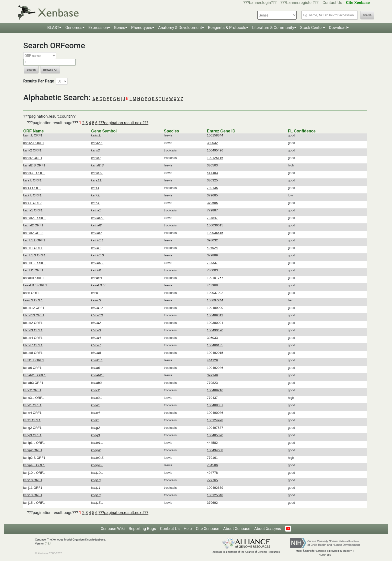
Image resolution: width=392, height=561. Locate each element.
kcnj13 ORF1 (33, 495)
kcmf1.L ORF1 (34, 360)
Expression (98, 28)
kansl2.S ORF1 (34, 165)
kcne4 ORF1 (32, 413)
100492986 (215, 368)
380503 (212, 165)
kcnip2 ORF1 (33, 450)
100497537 (215, 428)
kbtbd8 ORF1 (33, 353)
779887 (212, 210)
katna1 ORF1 (33, 210)
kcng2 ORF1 (32, 428)
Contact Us (332, 3)
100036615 (215, 225)
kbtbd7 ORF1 (33, 345)
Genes (120, 28)
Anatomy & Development (180, 28)
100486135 (215, 345)
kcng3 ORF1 (32, 435)
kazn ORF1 (31, 293)
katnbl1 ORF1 (33, 270)
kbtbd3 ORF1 (33, 330)
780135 (212, 188)
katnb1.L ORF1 (34, 240)
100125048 (215, 495)
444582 (212, 443)
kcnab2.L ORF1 (35, 375)
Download (338, 28)
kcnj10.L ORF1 (34, 473)
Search (367, 15)
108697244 (215, 300)
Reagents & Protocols (227, 28)
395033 (212, 338)
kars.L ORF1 (32, 180)
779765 (212, 480)
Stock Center (312, 28)
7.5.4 (48, 544)
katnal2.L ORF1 (35, 218)
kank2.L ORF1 (34, 143)
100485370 (215, 435)
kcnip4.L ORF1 (34, 465)
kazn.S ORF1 (33, 300)
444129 (212, 360)
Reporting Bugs (142, 529)
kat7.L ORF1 (32, 195)
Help (188, 529)
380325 (212, 180)
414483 (212, 173)
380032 (212, 143)
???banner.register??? (299, 3)
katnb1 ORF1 (33, 248)
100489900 (215, 308)
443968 (212, 285)
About (268, 529)
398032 (212, 240)
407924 (212, 248)
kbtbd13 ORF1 (34, 315)
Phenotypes (142, 28)
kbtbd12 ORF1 (34, 308)
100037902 (215, 293)
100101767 (215, 278)
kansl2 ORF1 (33, 158)
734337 (212, 263)
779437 (212, 398)
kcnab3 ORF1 (33, 383)
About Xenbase (237, 529)
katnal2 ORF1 (33, 225)
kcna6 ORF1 (32, 368)
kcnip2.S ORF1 (34, 458)
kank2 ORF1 (32, 150)
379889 (212, 255)
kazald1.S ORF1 (35, 285)
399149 (212, 375)
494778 (212, 473)
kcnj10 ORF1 (33, 480)
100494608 (215, 450)
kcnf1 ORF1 (32, 420)
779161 (212, 458)
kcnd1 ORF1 (32, 405)
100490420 (215, 330)
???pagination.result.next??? (123, 123)
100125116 (215, 158)
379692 (212, 503)
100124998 (215, 420)
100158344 (215, 135)
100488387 (215, 405)
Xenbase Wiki (113, 529)
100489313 (215, 315)
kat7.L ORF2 (32, 203)
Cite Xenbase (207, 529)
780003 (212, 270)
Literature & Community (273, 28)
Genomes (74, 28)
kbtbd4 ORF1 (33, 338)
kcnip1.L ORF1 (34, 443)
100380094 (215, 323)
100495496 (215, 150)
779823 (212, 383)
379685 (212, 195)
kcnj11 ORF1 (33, 488)
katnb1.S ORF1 (34, 255)
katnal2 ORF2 (33, 233)
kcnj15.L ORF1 (34, 503)
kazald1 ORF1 (34, 278)
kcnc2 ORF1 (32, 390)
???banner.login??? (260, 3)
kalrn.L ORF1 (33, 135)
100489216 (215, 390)
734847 (212, 218)
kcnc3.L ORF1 (34, 398)
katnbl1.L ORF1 (35, 263)
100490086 (215, 413)
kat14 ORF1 (32, 188)
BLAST (53, 28)
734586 (212, 465)
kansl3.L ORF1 (34, 173)
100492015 (215, 353)
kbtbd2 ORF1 (33, 323)
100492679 (215, 488)
